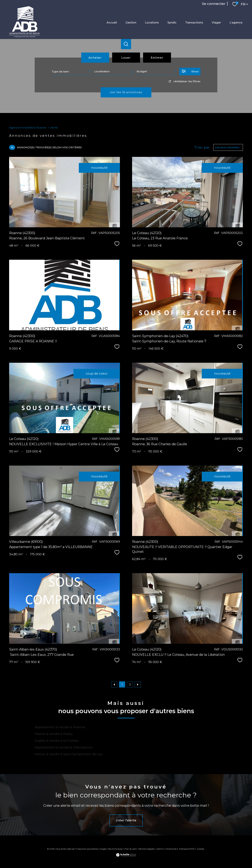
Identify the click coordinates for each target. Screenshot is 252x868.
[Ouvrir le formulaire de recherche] (190, 72)
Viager (216, 22)
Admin (160, 849)
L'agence (236, 22)
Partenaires (171, 849)
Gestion (131, 22)
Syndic (172, 22)
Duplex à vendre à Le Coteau (57, 741)
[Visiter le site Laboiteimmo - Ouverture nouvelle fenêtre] (126, 856)
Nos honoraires (115, 849)
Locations (152, 22)
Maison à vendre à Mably (54, 734)
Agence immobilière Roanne (28, 128)
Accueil (112, 22)
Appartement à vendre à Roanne (60, 727)
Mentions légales (146, 849)
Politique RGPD (187, 849)
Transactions (194, 22)
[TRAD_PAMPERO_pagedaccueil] (24, 36)
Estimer (157, 58)
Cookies (200, 849)
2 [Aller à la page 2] (130, 684)
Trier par (202, 147)
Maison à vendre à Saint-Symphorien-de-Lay (69, 754)
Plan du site (130, 849)
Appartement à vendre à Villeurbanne (64, 747)
